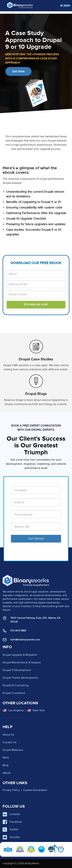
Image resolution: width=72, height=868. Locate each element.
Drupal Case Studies (36, 359)
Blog (5, 765)
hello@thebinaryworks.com (25, 640)
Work (6, 758)
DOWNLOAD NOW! (36, 305)
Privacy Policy (11, 790)
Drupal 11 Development (17, 670)
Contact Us (10, 742)
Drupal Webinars (13, 750)
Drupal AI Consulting (16, 685)
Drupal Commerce (14, 693)
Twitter (14, 829)
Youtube (15, 837)
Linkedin (15, 814)
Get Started (36, 539)
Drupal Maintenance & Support (22, 662)
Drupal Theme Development (20, 678)
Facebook (16, 822)
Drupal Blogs (36, 394)
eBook (7, 773)
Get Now (18, 71)
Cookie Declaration (35, 790)
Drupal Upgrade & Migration (20, 655)
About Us (8, 735)
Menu (65, 6)
